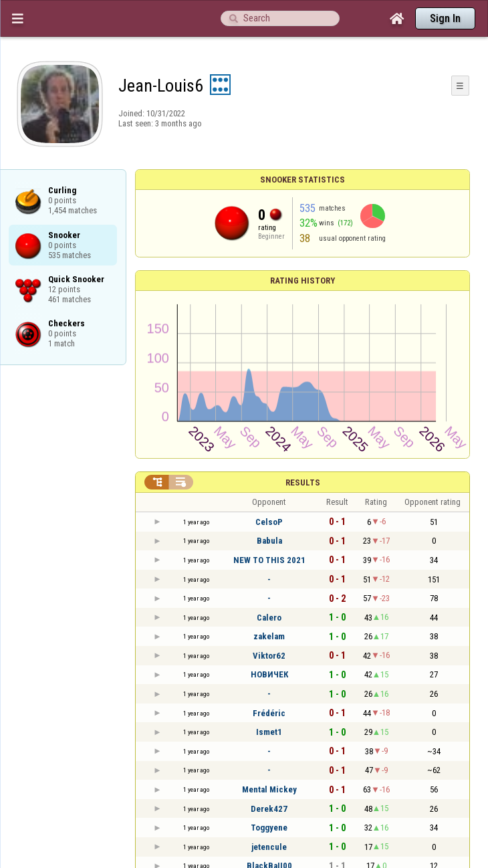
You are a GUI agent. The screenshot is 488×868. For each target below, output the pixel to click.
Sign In (445, 18)
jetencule (269, 847)
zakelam (269, 636)
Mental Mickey (269, 789)
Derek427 (269, 809)
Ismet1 (269, 732)
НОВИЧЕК (269, 674)
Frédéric (269, 713)
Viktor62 (269, 656)
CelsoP (269, 522)
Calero (269, 618)
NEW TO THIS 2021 (269, 560)
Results (303, 482)
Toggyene (269, 828)
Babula (269, 541)
